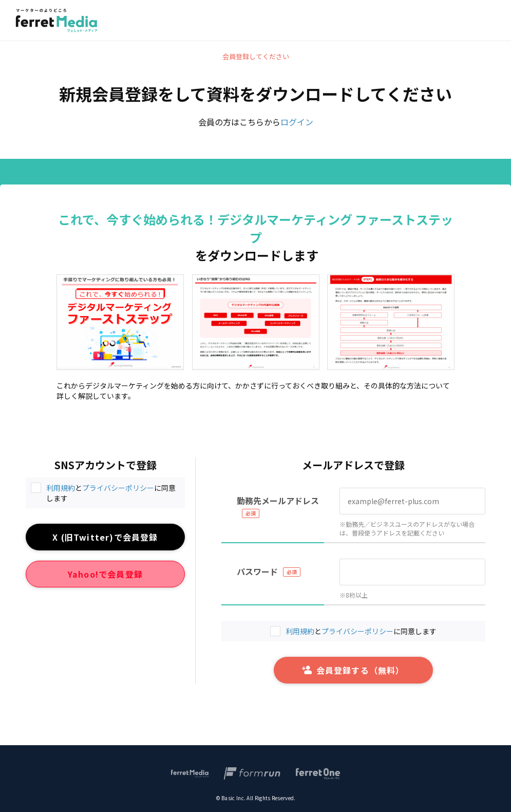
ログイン (297, 122)
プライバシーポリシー (118, 488)
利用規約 (61, 488)
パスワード (257, 571)
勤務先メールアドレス (278, 501)
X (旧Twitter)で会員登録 (105, 537)
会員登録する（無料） (353, 670)
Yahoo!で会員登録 (105, 574)
